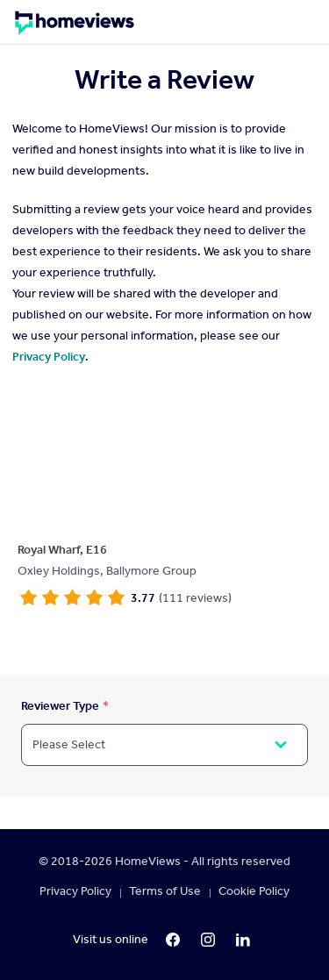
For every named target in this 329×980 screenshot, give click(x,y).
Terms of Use (165, 891)
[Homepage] (75, 29)
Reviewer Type (60, 706)
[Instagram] (208, 940)
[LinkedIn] (243, 940)
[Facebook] (173, 940)
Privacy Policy (49, 357)
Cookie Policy (254, 891)
